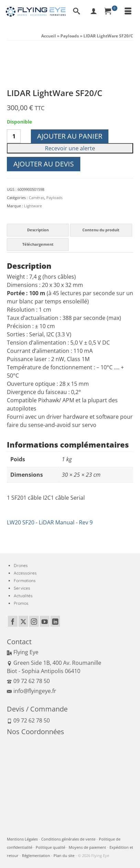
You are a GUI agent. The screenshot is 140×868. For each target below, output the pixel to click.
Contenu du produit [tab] (101, 230)
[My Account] (94, 12)
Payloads (54, 198)
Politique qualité (50, 847)
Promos (21, 603)
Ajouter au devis (44, 164)
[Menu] (128, 12)
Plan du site (64, 855)
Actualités (23, 596)
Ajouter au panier (70, 136)
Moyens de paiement (87, 847)
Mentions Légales (22, 839)
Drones (21, 565)
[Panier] (111, 12)
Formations (25, 581)
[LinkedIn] (55, 621)
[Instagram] (34, 621)
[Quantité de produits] (14, 136)
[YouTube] (45, 621)
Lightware (33, 206)
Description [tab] (38, 230)
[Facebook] (13, 621)
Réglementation (36, 855)
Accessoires (25, 573)
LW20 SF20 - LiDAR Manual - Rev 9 (50, 522)
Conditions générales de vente (68, 839)
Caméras (37, 198)
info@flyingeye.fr (32, 691)
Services (22, 588)
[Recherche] (77, 12)
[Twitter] (23, 621)
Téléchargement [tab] (38, 244)
